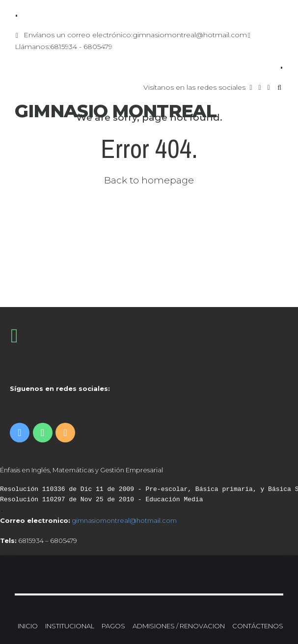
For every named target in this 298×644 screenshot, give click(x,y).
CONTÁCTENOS (258, 626)
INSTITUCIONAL (70, 626)
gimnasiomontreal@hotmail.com (124, 520)
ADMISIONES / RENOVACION (179, 626)
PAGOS (113, 626)
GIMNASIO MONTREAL (116, 111)
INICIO (28, 626)
